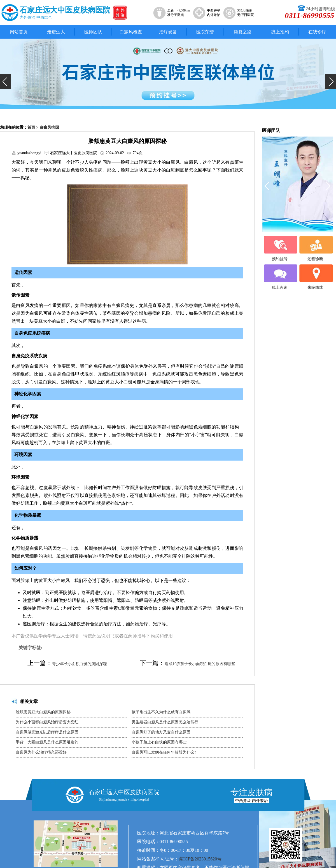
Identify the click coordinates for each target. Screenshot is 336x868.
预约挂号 (280, 248)
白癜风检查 (131, 32)
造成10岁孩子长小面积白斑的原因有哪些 (200, 664)
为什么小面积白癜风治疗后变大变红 (47, 722)
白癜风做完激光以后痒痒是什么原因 (47, 732)
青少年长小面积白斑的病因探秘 (80, 664)
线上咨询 (280, 277)
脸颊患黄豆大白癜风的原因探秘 (43, 712)
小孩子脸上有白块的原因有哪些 (159, 742)
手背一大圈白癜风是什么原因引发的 (47, 742)
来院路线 (315, 277)
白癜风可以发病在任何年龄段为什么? (164, 752)
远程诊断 (315, 248)
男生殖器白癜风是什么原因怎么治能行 (165, 722)
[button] (5, 82)
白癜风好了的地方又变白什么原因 (161, 732)
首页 (31, 127)
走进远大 (56, 32)
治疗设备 (168, 32)
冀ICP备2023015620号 (200, 859)
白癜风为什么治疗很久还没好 (41, 752)
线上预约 (280, 32)
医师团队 (93, 32)
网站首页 (19, 32)
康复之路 (243, 32)
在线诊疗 (317, 32)
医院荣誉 (205, 32)
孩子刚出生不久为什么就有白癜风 (161, 712)
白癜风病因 (49, 127)
